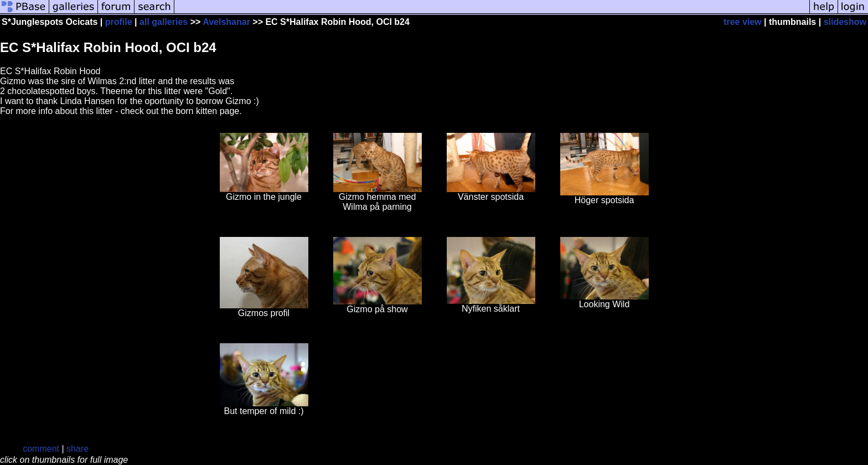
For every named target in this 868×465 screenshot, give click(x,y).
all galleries (164, 22)
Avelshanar (226, 22)
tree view (742, 22)
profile (119, 22)
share (77, 449)
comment (41, 449)
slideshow (845, 22)
